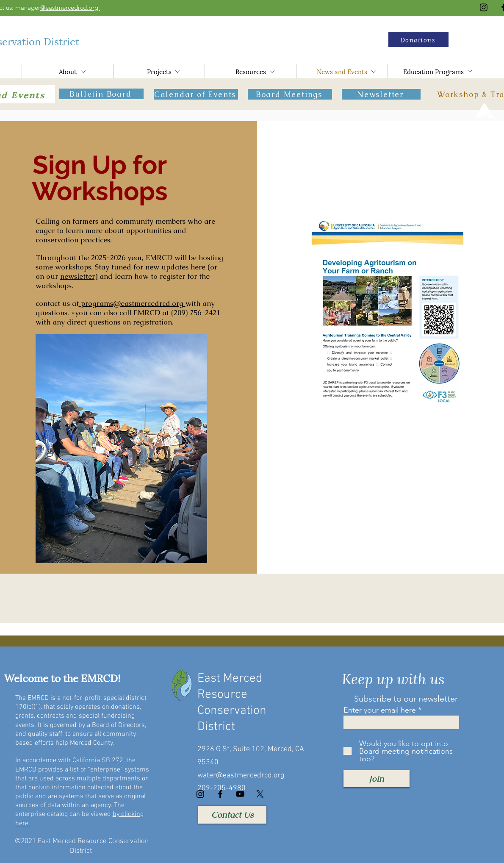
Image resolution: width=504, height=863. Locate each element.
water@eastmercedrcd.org (241, 776)
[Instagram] (484, 7)
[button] (418, 39)
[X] (260, 794)
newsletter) (79, 276)
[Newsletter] (381, 94)
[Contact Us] (232, 815)
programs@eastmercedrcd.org (132, 303)
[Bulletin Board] (101, 94)
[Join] (377, 779)
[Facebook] (220, 794)
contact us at (57, 303)
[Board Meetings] (290, 94)
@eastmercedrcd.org (70, 7)
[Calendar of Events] (196, 94)
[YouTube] (240, 794)
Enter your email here (380, 710)
